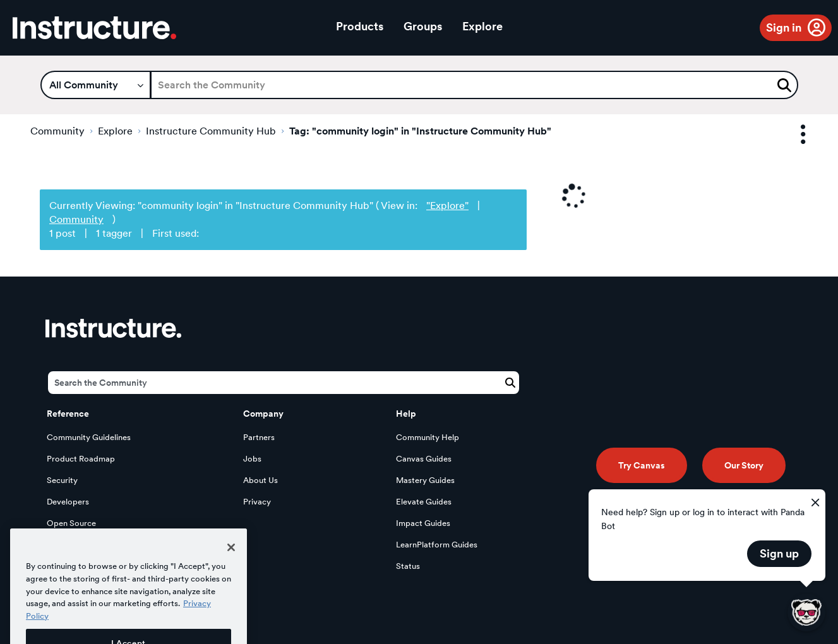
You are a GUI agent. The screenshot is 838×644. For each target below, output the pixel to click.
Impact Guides (423, 523)
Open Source (71, 523)
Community (57, 131)
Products (360, 26)
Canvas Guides (424, 459)
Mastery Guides (425, 480)
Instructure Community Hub (211, 131)
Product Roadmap (81, 459)
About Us (260, 480)
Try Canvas (642, 465)
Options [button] (792, 135)
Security (62, 480)
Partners (259, 437)
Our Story (744, 465)
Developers (68, 502)
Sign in (784, 27)
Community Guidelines (89, 437)
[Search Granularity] (96, 85)
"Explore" (447, 206)
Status (408, 566)
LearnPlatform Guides (437, 545)
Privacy (257, 502)
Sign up (779, 553)
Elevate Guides (424, 502)
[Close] (231, 565)
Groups (423, 26)
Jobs (252, 459)
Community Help (428, 437)
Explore (482, 26)
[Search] (474, 85)
